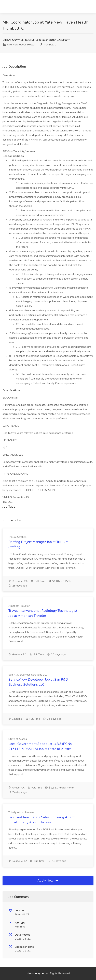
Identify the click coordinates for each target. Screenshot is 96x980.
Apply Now (48, 881)
